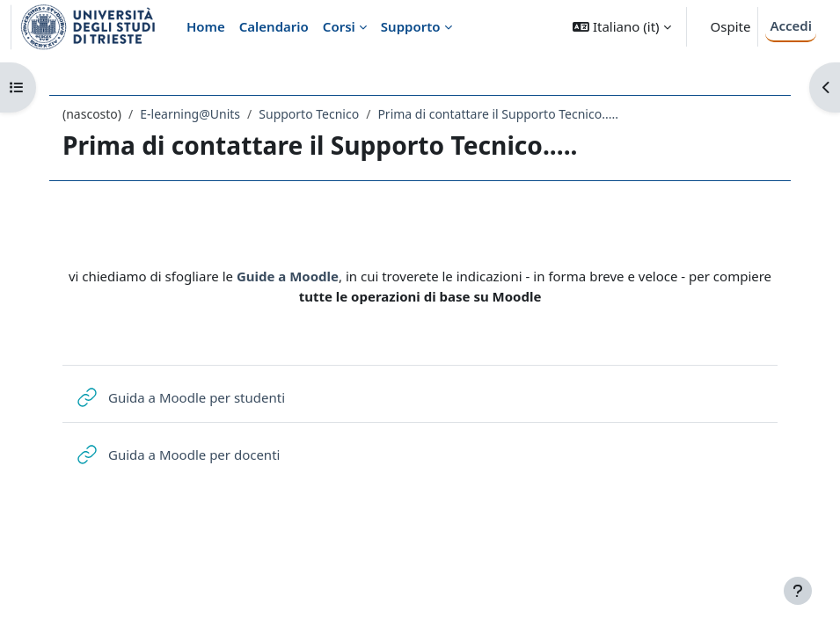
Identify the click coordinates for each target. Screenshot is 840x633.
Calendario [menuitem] (274, 26)
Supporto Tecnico (309, 114)
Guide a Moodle (288, 276)
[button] (621, 27)
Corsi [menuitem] (339, 26)
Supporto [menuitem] (411, 26)
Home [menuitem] (206, 26)
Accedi (791, 25)
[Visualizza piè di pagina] (798, 591)
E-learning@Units (190, 114)
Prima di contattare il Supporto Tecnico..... (498, 114)
